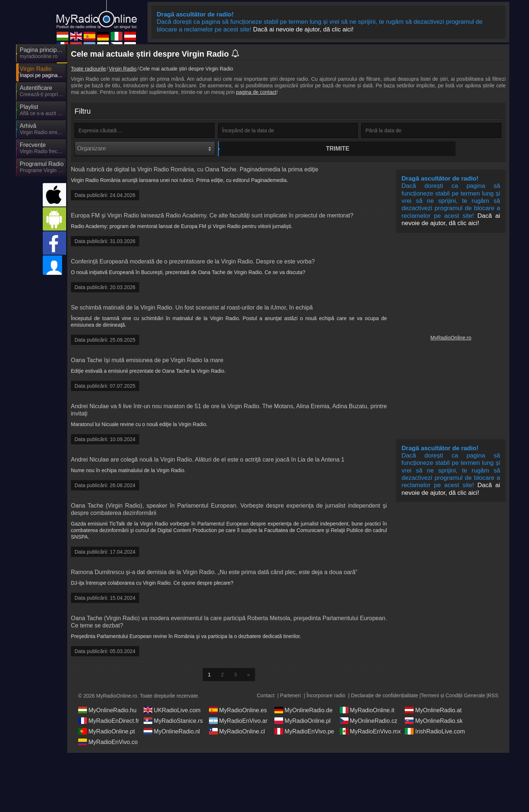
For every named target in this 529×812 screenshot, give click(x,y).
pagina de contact (256, 92)
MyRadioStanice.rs (173, 722)
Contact (266, 697)
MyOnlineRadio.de (304, 711)
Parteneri (291, 697)
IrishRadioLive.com (435, 732)
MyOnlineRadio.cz (369, 722)
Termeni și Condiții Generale (453, 697)
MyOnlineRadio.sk (434, 722)
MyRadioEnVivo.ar (238, 722)
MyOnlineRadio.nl (172, 732)
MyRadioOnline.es (238, 711)
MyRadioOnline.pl (302, 722)
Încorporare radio (326, 697)
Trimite (289, 149)
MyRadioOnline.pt (106, 732)
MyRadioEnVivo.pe (304, 732)
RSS (493, 697)
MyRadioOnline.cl (237, 732)
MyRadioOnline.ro (451, 339)
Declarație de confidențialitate (385, 697)
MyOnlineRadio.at (433, 711)
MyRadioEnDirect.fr (109, 722)
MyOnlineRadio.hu (107, 711)
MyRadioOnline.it (367, 711)
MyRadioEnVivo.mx (370, 732)
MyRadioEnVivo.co (108, 743)
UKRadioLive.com (172, 711)
